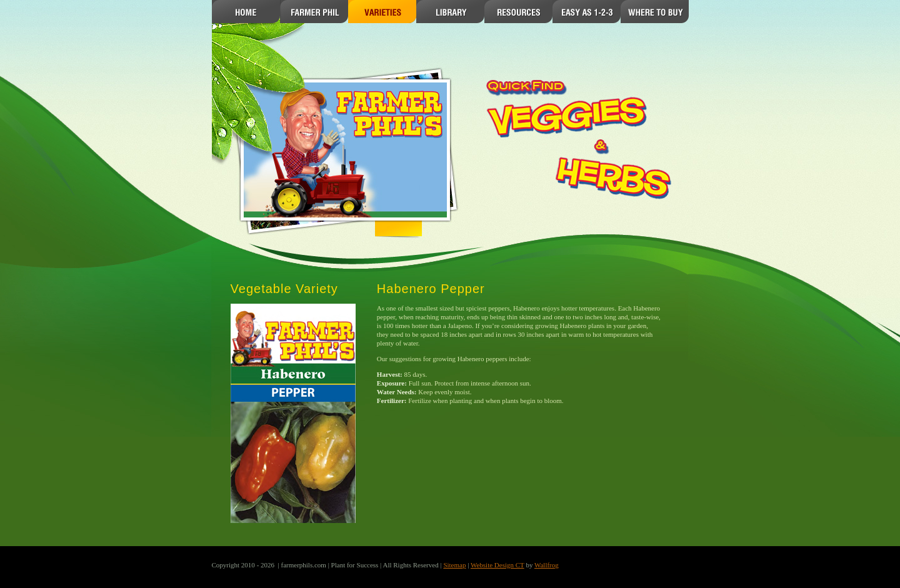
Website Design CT (497, 565)
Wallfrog (547, 565)
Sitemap (454, 565)
